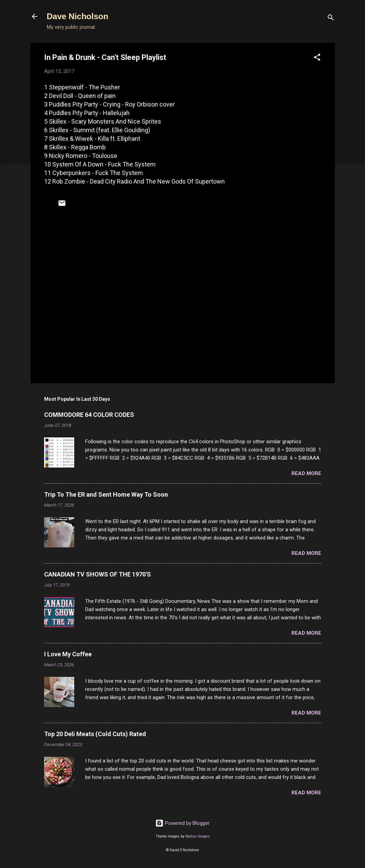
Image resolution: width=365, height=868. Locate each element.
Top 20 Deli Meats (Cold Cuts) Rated (95, 734)
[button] (317, 58)
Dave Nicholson (78, 16)
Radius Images (198, 836)
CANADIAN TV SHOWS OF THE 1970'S (97, 574)
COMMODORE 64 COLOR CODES (89, 415)
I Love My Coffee (68, 654)
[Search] (331, 19)
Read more (306, 473)
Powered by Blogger (182, 823)
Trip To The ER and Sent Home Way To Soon (106, 494)
